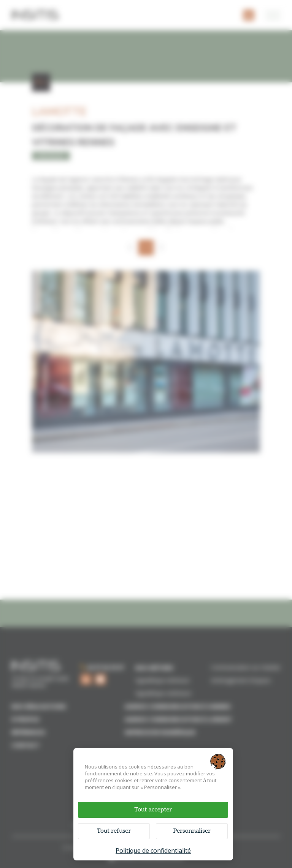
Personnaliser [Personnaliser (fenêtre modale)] (192, 831)
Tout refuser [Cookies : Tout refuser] (114, 831)
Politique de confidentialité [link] (153, 851)
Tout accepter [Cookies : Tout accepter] (153, 810)
